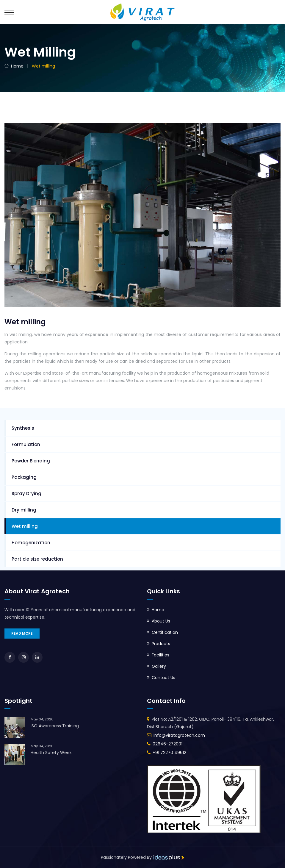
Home (14, 66)
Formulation (26, 444)
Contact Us (163, 678)
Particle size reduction (37, 559)
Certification (165, 632)
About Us (161, 621)
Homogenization (31, 543)
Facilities (160, 655)
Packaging (24, 477)
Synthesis (23, 428)
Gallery (159, 666)
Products (161, 644)
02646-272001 (167, 744)
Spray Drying (26, 494)
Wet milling (25, 526)
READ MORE (22, 633)
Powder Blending (31, 461)
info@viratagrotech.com (179, 735)
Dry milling (24, 510)
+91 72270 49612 (169, 753)
